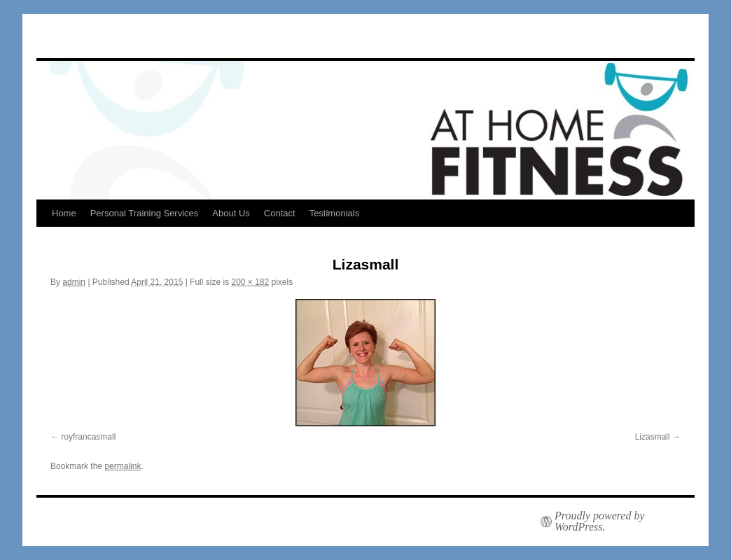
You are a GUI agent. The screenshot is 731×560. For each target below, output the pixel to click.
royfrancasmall (88, 437)
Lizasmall (653, 437)
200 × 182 (250, 282)
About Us (231, 213)
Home (64, 213)
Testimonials (335, 213)
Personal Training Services (145, 213)
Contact (280, 213)
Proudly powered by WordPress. (600, 521)
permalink (123, 466)
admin (74, 282)
